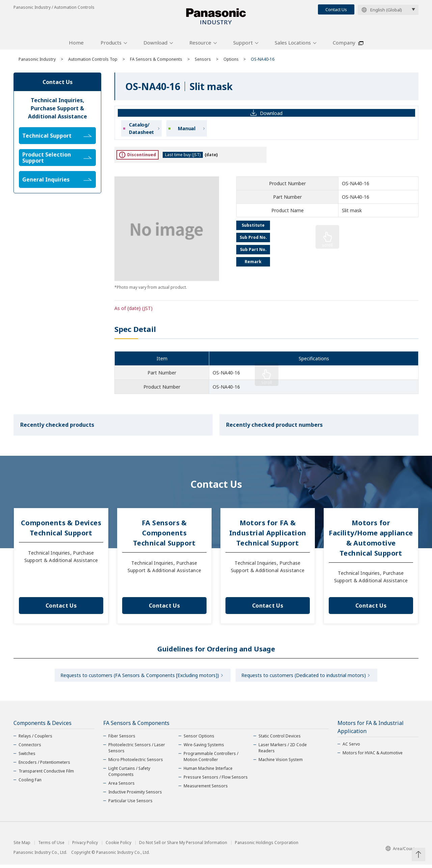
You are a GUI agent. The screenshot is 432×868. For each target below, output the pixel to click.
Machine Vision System (281, 763)
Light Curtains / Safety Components (129, 775)
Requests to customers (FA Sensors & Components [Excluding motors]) (139, 678)
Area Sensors (122, 787)
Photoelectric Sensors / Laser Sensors (137, 751)
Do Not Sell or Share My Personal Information (183, 846)
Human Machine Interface (208, 772)
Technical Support (57, 138)
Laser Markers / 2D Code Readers (283, 751)
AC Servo (351, 747)
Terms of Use (51, 846)
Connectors (30, 748)
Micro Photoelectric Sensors (136, 763)
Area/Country (402, 852)
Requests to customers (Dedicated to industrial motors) (305, 678)
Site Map (22, 846)
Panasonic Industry (37, 62)
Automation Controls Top (93, 62)
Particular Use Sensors (130, 804)
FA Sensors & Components (156, 62)
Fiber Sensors (122, 739)
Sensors (203, 62)
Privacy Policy (85, 846)
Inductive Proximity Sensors (135, 795)
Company (344, 45)
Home (76, 45)
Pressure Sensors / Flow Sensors (216, 780)
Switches (27, 757)
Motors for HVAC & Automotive (373, 756)
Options (231, 62)
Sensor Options (199, 739)
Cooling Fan (30, 783)
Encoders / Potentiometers (44, 766)
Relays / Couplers (35, 739)
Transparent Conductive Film (46, 774)
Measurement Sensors (206, 789)
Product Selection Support (57, 160)
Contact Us (336, 9)
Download (155, 45)
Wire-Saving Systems (204, 748)
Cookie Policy (118, 846)
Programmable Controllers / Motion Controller (211, 760)
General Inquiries (57, 182)
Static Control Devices (280, 739)
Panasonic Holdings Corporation (267, 846)
